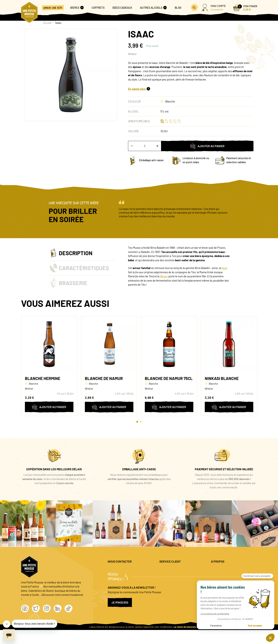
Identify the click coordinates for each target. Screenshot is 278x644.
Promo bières (167, 576)
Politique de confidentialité (227, 576)
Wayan (164, 276)
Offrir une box (53, 8)
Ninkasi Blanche (222, 378)
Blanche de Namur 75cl (169, 378)
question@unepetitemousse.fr (126, 570)
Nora (224, 268)
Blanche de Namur (104, 378)
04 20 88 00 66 (116, 580)
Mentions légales (221, 570)
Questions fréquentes (172, 570)
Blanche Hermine (43, 378)
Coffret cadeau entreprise (175, 582)
